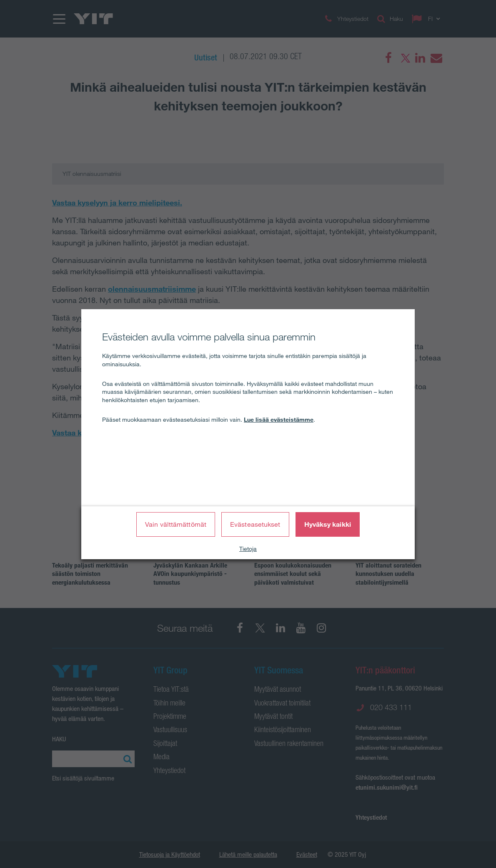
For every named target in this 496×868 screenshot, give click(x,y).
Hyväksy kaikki (328, 524)
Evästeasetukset (255, 524)
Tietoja (248, 549)
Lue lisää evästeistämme (279, 420)
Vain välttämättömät (176, 524)
